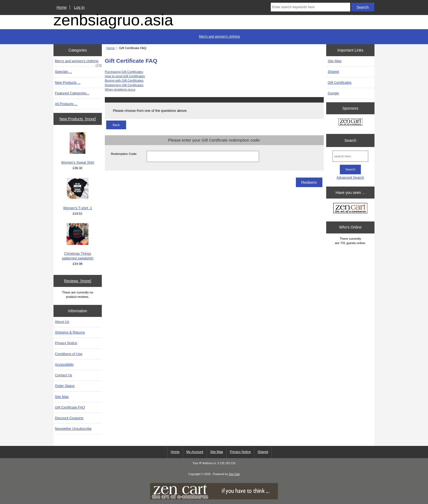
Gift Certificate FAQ (70, 407)
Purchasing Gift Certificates (124, 72)
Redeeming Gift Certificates (124, 85)
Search (350, 140)
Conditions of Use (69, 354)
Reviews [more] (78, 281)
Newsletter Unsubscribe (73, 429)
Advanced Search (350, 177)
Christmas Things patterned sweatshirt (78, 241)
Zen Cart (234, 474)
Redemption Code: (124, 154)
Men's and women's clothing (219, 37)
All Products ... (66, 104)
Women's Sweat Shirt (78, 148)
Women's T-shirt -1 (78, 194)
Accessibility (64, 364)
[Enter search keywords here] (310, 7)
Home (62, 7)
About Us (62, 322)
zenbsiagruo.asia (113, 20)
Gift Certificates (339, 82)
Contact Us (63, 375)
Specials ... (63, 72)
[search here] (350, 156)
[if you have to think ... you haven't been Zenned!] (214, 498)
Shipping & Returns (70, 332)
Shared (333, 72)
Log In (79, 7)
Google (333, 93)
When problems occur (120, 89)
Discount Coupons (69, 418)
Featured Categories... (72, 93)
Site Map (62, 397)
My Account (195, 452)
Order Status (65, 386)
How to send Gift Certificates (125, 76)
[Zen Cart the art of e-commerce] (350, 123)
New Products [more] (78, 119)
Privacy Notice (66, 343)
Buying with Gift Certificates (124, 80)
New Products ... (68, 82)
